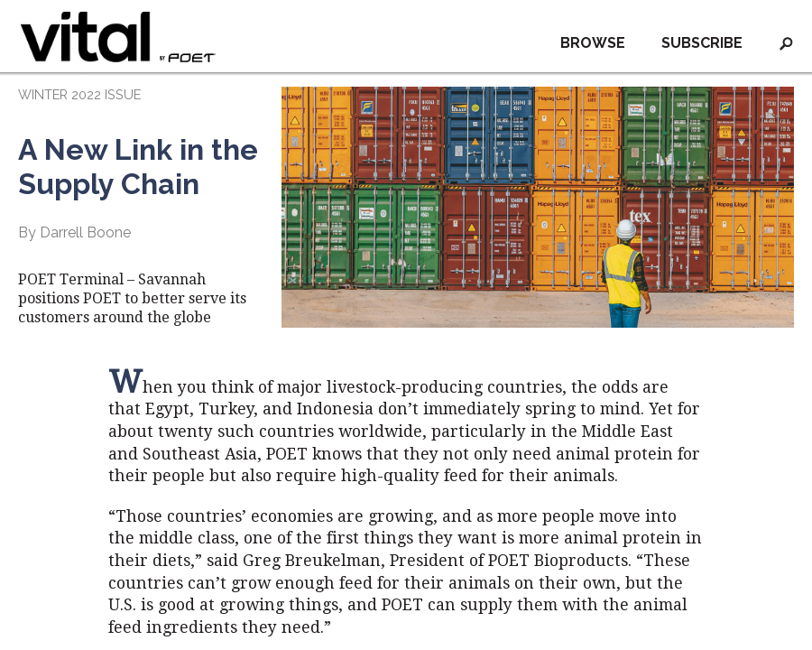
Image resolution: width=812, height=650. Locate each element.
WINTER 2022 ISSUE (79, 94)
